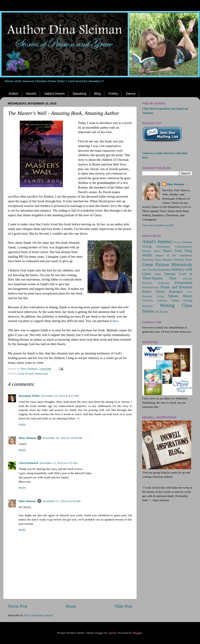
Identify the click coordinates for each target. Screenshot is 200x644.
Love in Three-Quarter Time (167, 276)
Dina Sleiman (27, 438)
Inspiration (165, 270)
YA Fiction (162, 312)
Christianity (163, 246)
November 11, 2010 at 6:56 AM (62, 501)
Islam (158, 274)
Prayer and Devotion (176, 287)
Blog (97, 93)
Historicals (41, 374)
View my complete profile (158, 225)
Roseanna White (29, 396)
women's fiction (168, 300)
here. (116, 321)
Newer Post (18, 606)
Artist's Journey (157, 241)
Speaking (79, 93)
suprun (112, 633)
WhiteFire (148, 300)
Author (14, 93)
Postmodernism (151, 287)
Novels (31, 93)
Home (71, 606)
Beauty (177, 242)
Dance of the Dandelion (174, 255)
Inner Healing (150, 270)
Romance (176, 292)
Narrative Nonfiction (156, 283)
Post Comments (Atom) (38, 615)
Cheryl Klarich (28, 463)
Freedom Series (183, 260)
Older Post (123, 606)
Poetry (113, 93)
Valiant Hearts (54, 93)
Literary (170, 274)
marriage (187, 279)
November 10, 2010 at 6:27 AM (60, 396)
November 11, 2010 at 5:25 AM (58, 463)
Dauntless (148, 260)
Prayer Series (153, 292)
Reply (22, 424)
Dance (131, 93)
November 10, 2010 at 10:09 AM (62, 438)
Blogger (137, 633)
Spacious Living (153, 296)
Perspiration (184, 283)
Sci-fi (190, 292)
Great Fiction (26, 374)
